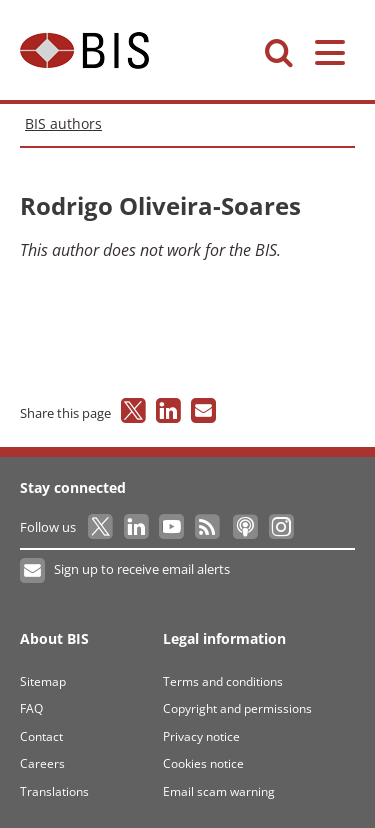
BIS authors (63, 123)
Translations (54, 791)
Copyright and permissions (237, 708)
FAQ (31, 708)
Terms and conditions (223, 681)
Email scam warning (219, 791)
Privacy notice (201, 736)
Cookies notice (203, 763)
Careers (42, 763)
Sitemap (43, 681)
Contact (41, 736)
